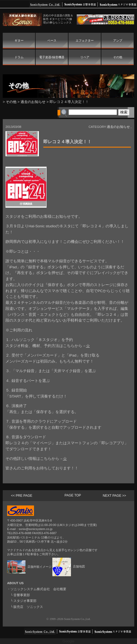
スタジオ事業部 (25, 601)
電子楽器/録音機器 (52, 57)
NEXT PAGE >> (114, 496)
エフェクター (85, 40)
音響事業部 (22, 595)
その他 (118, 57)
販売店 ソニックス (28, 607)
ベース (52, 40)
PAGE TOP (73, 495)
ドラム (19, 57)
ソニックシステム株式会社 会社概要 (38, 589)
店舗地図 (69, 566)
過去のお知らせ (33, 102)
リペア (85, 57)
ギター (19, 40)
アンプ (118, 40)
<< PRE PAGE (22, 496)
